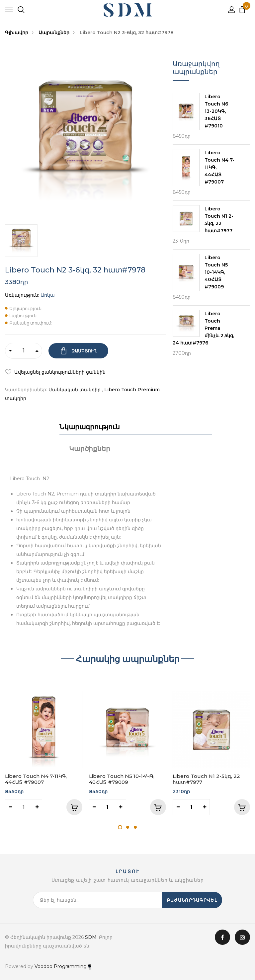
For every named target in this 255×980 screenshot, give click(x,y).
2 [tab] (128, 827)
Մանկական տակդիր (75, 390)
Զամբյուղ (83, 351)
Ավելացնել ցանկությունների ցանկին (59, 372)
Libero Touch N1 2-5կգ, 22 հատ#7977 (206, 779)
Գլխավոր (17, 33)
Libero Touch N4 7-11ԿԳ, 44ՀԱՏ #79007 (36, 779)
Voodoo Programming (63, 966)
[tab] (85, 428)
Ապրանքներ (54, 33)
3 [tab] (135, 827)
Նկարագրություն (90, 427)
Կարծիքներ (90, 449)
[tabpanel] (44, 753)
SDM (91, 937)
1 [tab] (120, 827)
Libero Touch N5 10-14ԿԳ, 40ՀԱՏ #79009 (122, 779)
